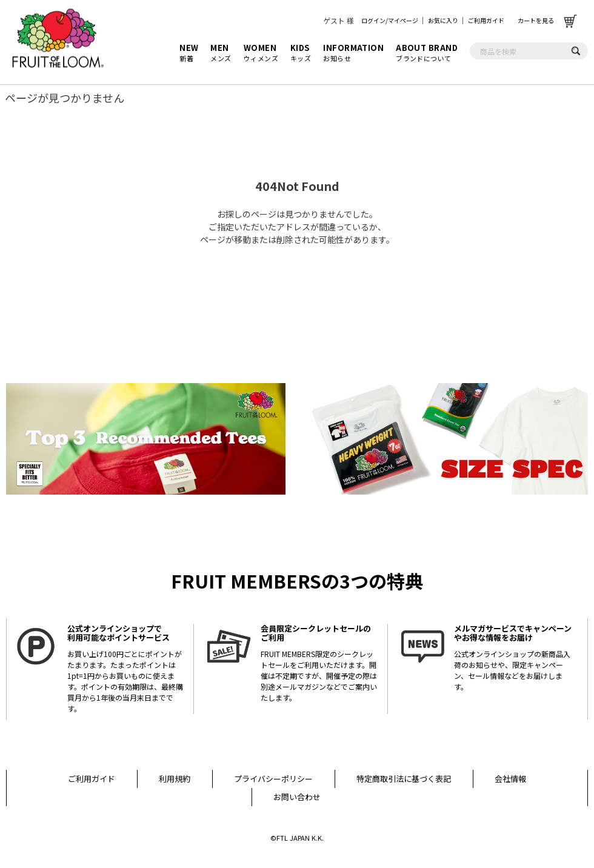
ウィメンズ (261, 53)
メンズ (221, 53)
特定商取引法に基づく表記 (404, 779)
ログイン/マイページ (390, 20)
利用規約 (175, 779)
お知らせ (353, 53)
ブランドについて (427, 53)
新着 (189, 53)
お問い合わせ (297, 797)
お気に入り (443, 20)
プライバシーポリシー (273, 779)
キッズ (301, 53)
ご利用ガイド (486, 20)
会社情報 (510, 779)
